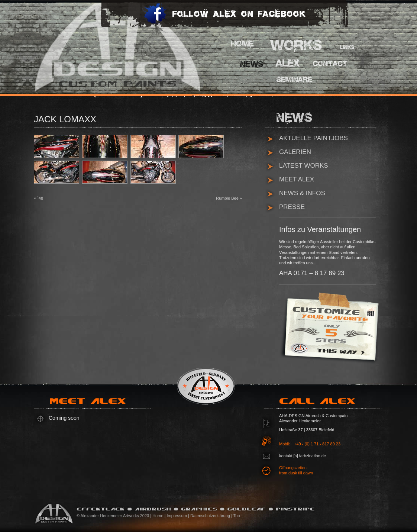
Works (297, 45)
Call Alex (320, 404)
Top (237, 516)
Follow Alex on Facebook (224, 19)
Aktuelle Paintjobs (313, 138)
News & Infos (302, 193)
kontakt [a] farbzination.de (303, 456)
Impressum (177, 516)
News (253, 64)
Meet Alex (297, 179)
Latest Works (304, 166)
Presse (292, 207)
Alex (288, 63)
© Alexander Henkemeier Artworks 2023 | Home (120, 516)
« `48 (38, 198)
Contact (329, 64)
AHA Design (106, 46)
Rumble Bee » (229, 198)
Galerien (295, 152)
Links (348, 48)
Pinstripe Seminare (297, 81)
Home (244, 44)
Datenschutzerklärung (210, 516)
